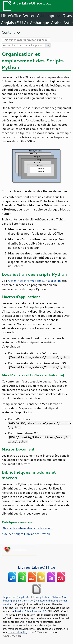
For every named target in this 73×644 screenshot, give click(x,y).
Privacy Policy (41, 597)
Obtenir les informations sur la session (34, 281)
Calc (41, 16)
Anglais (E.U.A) (14, 23)
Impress (53, 16)
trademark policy (18, 632)
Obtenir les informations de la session (27, 528)
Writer (29, 16)
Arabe (56, 23)
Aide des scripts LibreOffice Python (26, 534)
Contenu (9, 32)
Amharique (39, 23)
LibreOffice (11, 16)
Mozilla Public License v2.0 (31, 611)
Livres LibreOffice (36, 567)
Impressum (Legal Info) (17, 597)
